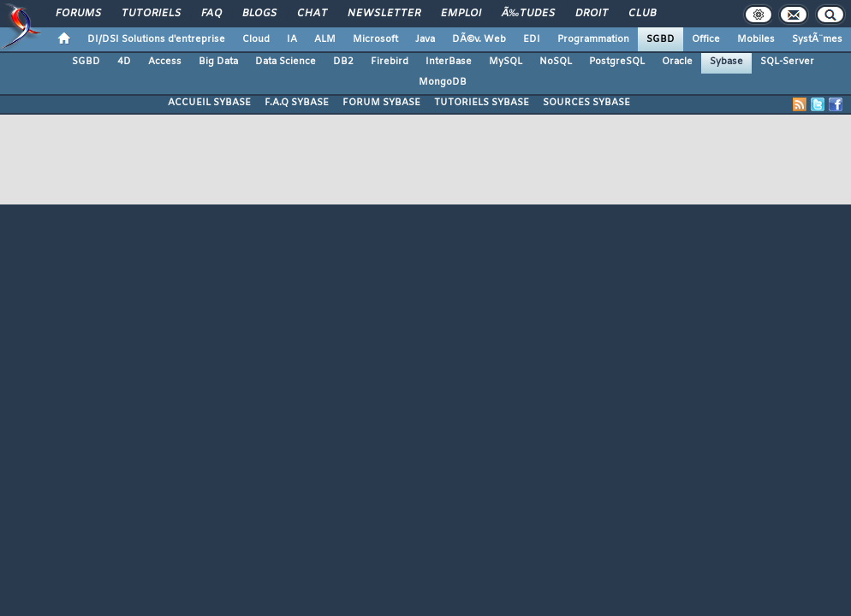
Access (165, 62)
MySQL (506, 62)
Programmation (593, 39)
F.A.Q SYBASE (297, 103)
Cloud (256, 39)
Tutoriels (151, 14)
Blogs (259, 14)
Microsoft (375, 39)
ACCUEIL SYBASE (209, 103)
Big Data (218, 62)
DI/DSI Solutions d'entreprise (156, 39)
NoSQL (556, 62)
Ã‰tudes (528, 14)
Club (642, 14)
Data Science (286, 62)
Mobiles (756, 39)
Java (425, 39)
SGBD (661, 39)
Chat (312, 14)
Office (706, 39)
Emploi (461, 14)
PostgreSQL (617, 62)
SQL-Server (787, 62)
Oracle (677, 62)
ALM (325, 39)
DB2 (343, 62)
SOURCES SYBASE (586, 103)
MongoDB (443, 82)
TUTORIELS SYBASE (482, 103)
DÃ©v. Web (479, 39)
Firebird (390, 62)
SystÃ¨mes (817, 39)
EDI (532, 39)
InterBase (449, 62)
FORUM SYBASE (381, 103)
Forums (78, 14)
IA (292, 39)
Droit (592, 14)
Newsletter (384, 14)
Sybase (726, 62)
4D (124, 62)
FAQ (211, 14)
